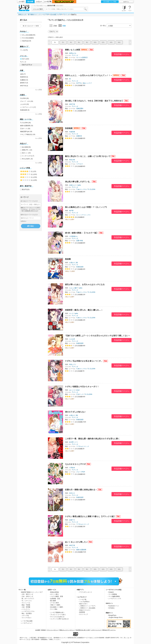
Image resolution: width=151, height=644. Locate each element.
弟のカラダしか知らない (75, 412)
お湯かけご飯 (73, 263)
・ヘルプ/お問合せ (84, 602)
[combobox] (66, 9)
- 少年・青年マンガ (27, 594)
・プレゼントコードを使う (57, 615)
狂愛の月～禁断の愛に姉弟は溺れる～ (81, 490)
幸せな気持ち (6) (27, 159)
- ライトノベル (26, 603)
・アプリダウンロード (85, 592)
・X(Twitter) (111, 608)
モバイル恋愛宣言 (82, 57)
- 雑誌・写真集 (26, 605)
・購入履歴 (52, 601)
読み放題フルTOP (56, 15)
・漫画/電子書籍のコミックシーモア (31, 592)
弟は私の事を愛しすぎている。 (78, 182)
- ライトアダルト (26, 618)
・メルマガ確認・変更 (56, 596)
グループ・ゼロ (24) (27, 101)
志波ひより (73, 185)
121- (103, 42)
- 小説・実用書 (26, 607)
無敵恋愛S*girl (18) (26, 132)
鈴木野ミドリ (73, 442)
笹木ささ (72, 493)
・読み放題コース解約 (56, 607)
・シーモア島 (82, 599)
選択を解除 (25, 59)
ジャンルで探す (38, 9)
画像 (62, 26)
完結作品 (27, 41)
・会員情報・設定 (55, 599)
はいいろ (72, 390)
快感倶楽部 (80, 267)
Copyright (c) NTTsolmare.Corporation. (75, 642)
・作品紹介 (111, 592)
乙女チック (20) (25, 129)
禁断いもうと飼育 (73, 50)
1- (55, 42)
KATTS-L (79, 83)
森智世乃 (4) (24, 83)
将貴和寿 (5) (24, 77)
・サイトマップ (83, 614)
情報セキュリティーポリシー (67, 630)
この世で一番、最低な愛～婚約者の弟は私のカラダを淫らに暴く (92, 439)
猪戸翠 (71, 211)
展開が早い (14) (27, 150)
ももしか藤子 (73, 288)
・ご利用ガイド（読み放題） (87, 608)
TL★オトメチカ (81, 189)
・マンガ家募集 (112, 594)
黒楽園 (68, 259)
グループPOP (81, 472)
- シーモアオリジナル (28, 611)
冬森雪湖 (72, 132)
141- (111, 42)
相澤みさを (73, 53)
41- (71, 42)
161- (119, 42)
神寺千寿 (72, 104)
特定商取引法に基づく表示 (83, 630)
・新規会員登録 (54, 592)
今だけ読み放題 (28, 38)
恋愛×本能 (80, 241)
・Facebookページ (113, 606)
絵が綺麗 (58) (26, 147)
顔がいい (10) (26, 153)
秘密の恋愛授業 (81, 550)
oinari (78, 390)
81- (87, 42)
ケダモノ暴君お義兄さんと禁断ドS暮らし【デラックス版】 (90, 516)
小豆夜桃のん (73, 236)
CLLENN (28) (24, 98)
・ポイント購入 (54, 594)
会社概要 (38, 630)
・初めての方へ (83, 604)
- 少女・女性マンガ (27, 596)
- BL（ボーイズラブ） (28, 599)
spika (79, 185)
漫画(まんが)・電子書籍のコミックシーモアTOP (34, 15)
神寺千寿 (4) (24, 86)
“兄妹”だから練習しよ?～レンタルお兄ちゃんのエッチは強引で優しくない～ (98, 336)
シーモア (22, 2)
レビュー (39, 2)
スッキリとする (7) (28, 156)
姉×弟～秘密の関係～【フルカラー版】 (82, 233)
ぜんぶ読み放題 (29, 35)
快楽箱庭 (69, 128)
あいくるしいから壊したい (76, 542)
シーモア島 (48, 2)
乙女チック (80, 394)
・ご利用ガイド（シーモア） (87, 606)
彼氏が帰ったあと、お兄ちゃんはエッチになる (85, 284)
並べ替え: (103, 26)
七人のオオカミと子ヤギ (75, 464)
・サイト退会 (53, 609)
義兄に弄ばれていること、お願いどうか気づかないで (88, 156)
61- (79, 42)
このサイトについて (96, 630)
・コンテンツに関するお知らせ (59, 619)
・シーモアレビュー (26, 623)
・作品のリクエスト (84, 610)
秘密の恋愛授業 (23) (27, 126)
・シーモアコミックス (114, 599)
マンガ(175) (24, 50)
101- (95, 42)
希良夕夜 (72, 160)
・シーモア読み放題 (26, 621)
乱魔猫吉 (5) (24, 80)
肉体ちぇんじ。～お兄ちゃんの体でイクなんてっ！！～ (89, 75)
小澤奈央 (72, 468)
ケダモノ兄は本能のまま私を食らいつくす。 (84, 361)
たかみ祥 (72, 339)
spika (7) (23, 74)
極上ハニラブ (87, 83)
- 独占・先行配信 (26, 613)
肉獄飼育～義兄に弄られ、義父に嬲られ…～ (84, 310)
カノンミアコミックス (83, 215)
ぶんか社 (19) (24, 104)
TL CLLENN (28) (25, 123)
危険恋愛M (80, 108)
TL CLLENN (91, 189)
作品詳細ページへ (122, 54)
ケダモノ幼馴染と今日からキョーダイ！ (82, 387)
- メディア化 (25, 616)
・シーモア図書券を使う (57, 612)
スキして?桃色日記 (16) (28, 134)
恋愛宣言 (79, 136)
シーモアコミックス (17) (28, 107)
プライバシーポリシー (53, 630)
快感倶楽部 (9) (25, 110)
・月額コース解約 (55, 605)
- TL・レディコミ (26, 601)
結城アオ (72, 520)
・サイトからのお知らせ (57, 617)
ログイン (126, 2)
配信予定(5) (26, 189)
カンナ (71, 313)
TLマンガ (66, 15)
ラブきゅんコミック (83, 446)
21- (63, 42)
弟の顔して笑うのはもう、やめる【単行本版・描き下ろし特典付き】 (94, 101)
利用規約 (43, 630)
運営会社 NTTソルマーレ (109, 630)
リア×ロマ (80, 164)
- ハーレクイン (26, 609)
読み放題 (30, 2)
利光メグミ (73, 364)
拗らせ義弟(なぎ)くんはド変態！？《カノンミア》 (86, 207)
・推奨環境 (81, 612)
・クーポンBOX (54, 603)
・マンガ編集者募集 (113, 596)
